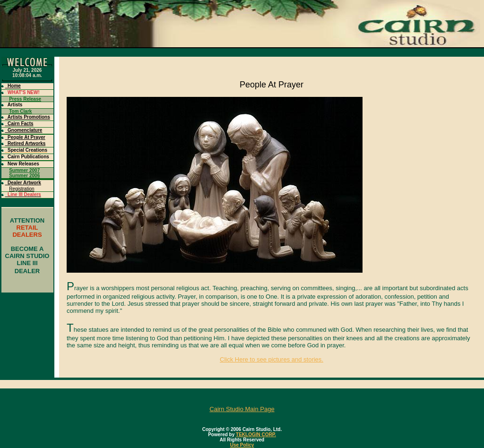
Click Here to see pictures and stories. (272, 359)
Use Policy (242, 445)
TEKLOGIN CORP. (256, 435)
